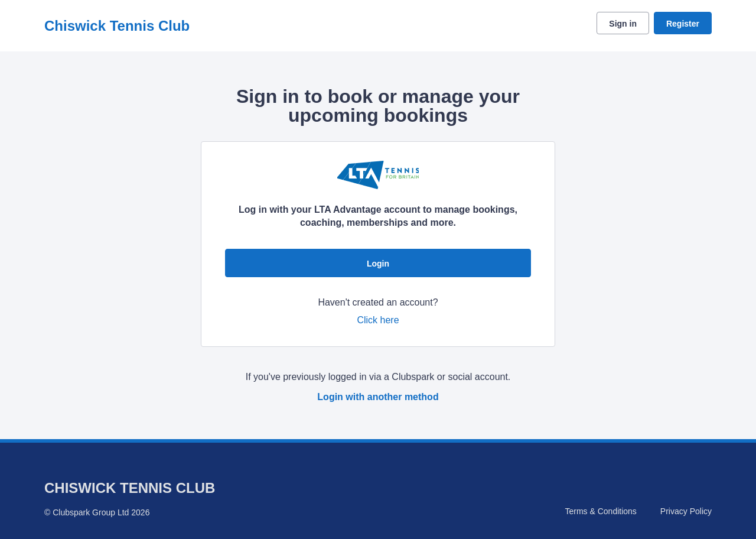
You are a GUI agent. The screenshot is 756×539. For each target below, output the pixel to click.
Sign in (623, 24)
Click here (378, 320)
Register (683, 24)
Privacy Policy (686, 511)
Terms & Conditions (600, 511)
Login (378, 264)
